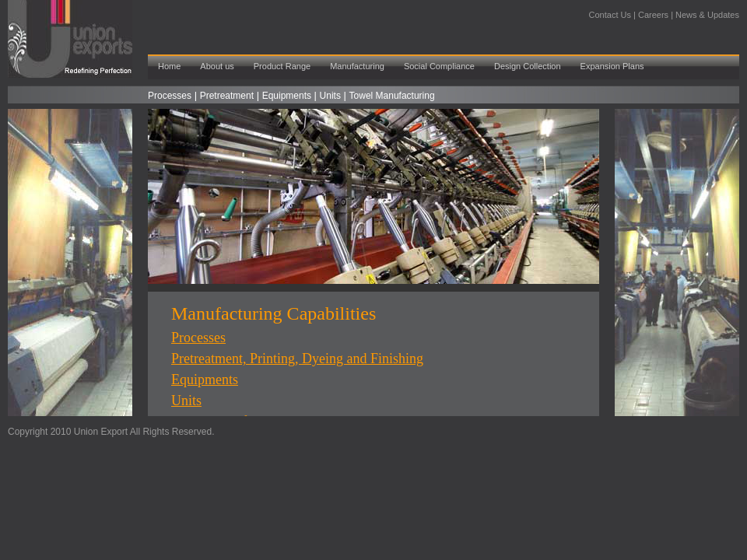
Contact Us (611, 15)
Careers (653, 15)
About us (217, 66)
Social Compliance (439, 66)
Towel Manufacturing (392, 96)
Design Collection (528, 66)
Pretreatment (227, 96)
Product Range (282, 66)
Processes (170, 96)
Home (169, 66)
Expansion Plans (612, 66)
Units (330, 96)
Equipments (287, 96)
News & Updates (707, 15)
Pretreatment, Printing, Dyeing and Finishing (297, 359)
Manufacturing (357, 66)
